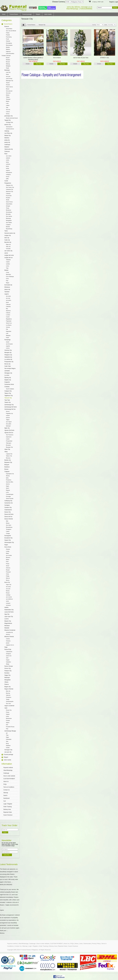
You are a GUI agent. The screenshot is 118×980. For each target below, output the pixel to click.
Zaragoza (8, 654)
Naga (6, 647)
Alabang (7, 131)
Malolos (8, 49)
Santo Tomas (9, 202)
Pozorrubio (9, 196)
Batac (7, 553)
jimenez (8, 634)
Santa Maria (9, 29)
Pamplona (9, 480)
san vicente (9, 597)
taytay (8, 168)
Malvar (8, 95)
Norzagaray (9, 43)
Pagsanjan (9, 321)
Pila (7, 329)
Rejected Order (8, 812)
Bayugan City (9, 447)
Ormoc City (8, 668)
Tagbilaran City (9, 396)
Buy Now (39, 64)
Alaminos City (9, 191)
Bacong (8, 693)
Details (28, 64)
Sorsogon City (8, 750)
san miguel (9, 422)
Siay (7, 741)
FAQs (5, 784)
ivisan (7, 716)
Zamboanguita (10, 701)
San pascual (9, 91)
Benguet (7, 465)
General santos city (10, 233)
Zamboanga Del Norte (11, 407)
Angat (8, 68)
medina (8, 639)
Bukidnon (7, 467)
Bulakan (8, 60)
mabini (8, 105)
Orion (7, 279)
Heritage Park (9, 122)
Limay (8, 272)
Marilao (8, 47)
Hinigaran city (8, 355)
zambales (7, 371)
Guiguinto (7, 382)
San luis (8, 110)
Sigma (8, 723)
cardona (8, 164)
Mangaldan (9, 220)
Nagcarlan (9, 331)
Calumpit (8, 56)
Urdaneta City (9, 189)
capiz (6, 708)
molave (8, 416)
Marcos (8, 578)
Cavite (6, 181)
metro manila (48, 14)
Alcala (8, 200)
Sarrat (8, 566)
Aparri (8, 488)
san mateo (9, 156)
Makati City (8, 136)
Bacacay (8, 458)
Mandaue (7, 626)
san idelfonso (9, 599)
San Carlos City (10, 187)
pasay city (7, 142)
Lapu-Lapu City (9, 617)
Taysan (8, 83)
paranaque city (9, 116)
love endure (57, 58)
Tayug (8, 208)
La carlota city (8, 359)
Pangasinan (8, 183)
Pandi (7, 39)
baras (7, 166)
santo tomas (9, 79)
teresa (8, 177)
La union (7, 375)
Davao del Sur (8, 517)
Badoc (8, 560)
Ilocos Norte (8, 547)
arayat (8, 342)
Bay (7, 309)
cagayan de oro (10, 645)
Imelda (8, 748)
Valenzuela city (9, 149)
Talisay (8, 97)
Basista (8, 227)
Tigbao (8, 420)
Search (5, 795)
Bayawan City (8, 462)
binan (7, 302)
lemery (8, 114)
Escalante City (8, 538)
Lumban (8, 315)
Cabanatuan (9, 652)
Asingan (8, 206)
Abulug (8, 476)
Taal (7, 107)
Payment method (8, 768)
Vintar (8, 574)
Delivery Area (7, 809)
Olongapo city (8, 373)
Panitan (8, 720)
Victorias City (8, 350)
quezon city (8, 125)
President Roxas (10, 727)
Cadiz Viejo (8, 366)
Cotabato (7, 387)
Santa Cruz (9, 323)
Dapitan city (8, 380)
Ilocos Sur (7, 582)
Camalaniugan (10, 494)
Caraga (8, 533)
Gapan (8, 660)
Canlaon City (8, 507)
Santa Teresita (10, 498)
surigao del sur (9, 258)
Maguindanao (8, 623)
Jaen (7, 658)
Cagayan (7, 471)
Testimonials (87, 944)
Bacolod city (8, 242)
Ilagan (8, 486)
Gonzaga (8, 496)
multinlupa (7, 145)
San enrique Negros (10, 368)
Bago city (8, 244)
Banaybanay (9, 527)
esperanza (9, 437)
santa (7, 601)
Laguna (7, 294)
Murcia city (7, 364)
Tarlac (6, 231)
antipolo (8, 158)
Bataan (6, 270)
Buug (7, 743)
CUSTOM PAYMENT (9, 779)
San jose (8, 93)
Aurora (8, 411)
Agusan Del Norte (9, 430)
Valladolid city (8, 357)
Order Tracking (8, 807)
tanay (7, 162)
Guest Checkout (8, 815)
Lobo (7, 103)
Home (4, 14)
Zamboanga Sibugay (10, 731)
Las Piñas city (8, 133)
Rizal (6, 154)
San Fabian (9, 223)
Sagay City (7, 675)
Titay (7, 735)
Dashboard (6, 798)
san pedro (9, 300)
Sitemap (6, 793)
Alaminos (8, 311)
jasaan (8, 643)
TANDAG (8, 260)
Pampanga (7, 340)
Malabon (7, 147)
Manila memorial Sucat (12, 118)
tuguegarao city (10, 474)
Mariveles (8, 274)
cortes (8, 266)
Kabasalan (9, 739)
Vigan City (9, 585)
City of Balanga (10, 276)
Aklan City (7, 449)
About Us (6, 781)
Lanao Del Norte (9, 612)
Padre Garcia (9, 87)
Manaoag (8, 218)
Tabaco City (8, 393)
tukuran (8, 418)
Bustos (8, 58)
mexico (8, 348)
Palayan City (8, 671)
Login (116, 2)
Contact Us (6, 790)
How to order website (9, 776)
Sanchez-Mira (10, 482)
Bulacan (7, 26)
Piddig (8, 576)
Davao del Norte (9, 514)
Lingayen (8, 225)
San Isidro (9, 525)
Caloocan (7, 151)
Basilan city (8, 460)
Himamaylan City (9, 542)
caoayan (8, 603)
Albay (6, 452)
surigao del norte (9, 255)
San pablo (9, 424)
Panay (8, 712)
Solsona (8, 568)
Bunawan (8, 445)
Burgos (8, 570)
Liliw (7, 333)
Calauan (8, 313)
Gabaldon (8, 662)
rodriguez (8, 175)
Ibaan (7, 74)
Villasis (6, 682)
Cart (5, 801)
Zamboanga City (9, 405)
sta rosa (8, 298)
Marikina (7, 138)
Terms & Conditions (9, 787)
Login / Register (8, 804)
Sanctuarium (9, 127)
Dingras (8, 549)
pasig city (7, 140)
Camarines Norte (9, 384)
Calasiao (8, 194)
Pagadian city (9, 413)
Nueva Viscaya (9, 666)
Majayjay (8, 335)
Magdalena (9, 319)
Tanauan (8, 99)
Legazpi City (9, 454)
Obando (8, 41)
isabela (6, 607)
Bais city (8, 691)
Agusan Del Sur (9, 433)
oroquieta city (9, 632)
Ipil (7, 733)
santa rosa (9, 656)
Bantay (8, 591)
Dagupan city (9, 185)
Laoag (8, 551)
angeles (8, 346)
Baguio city (8, 687)
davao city (7, 289)
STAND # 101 (104, 58)
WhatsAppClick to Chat (43, 8)
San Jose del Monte (11, 31)
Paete (8, 338)
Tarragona (9, 529)
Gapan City (8, 540)
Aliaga (8, 664)
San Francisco (10, 435)
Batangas (7, 70)
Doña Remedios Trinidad (8, 54)
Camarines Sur (9, 503)
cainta (8, 160)
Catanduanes (8, 510)
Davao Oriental (9, 519)
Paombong (9, 37)
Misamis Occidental (10, 630)
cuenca (8, 112)
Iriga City (7, 614)
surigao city (8, 235)
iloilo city (7, 238)
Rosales (8, 198)
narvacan (8, 605)
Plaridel (8, 35)
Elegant (38, 14)
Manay (8, 523)
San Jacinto (9, 216)
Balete (8, 101)
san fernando (9, 344)
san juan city (8, 752)
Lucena (6, 619)
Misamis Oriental (9, 637)
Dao (7, 725)
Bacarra (8, 557)
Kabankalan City (9, 610)
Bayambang (9, 229)
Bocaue (8, 62)
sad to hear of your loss (81, 58)
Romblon (7, 673)
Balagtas (8, 66)
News (77, 944)
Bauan (8, 89)
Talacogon (9, 443)
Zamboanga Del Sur (10, 409)
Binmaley (8, 214)
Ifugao (6, 545)
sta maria (8, 296)
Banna (8, 580)
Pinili (7, 562)
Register (112, 2)
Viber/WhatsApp (8, 770)
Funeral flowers (14, 14)
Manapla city (8, 353)
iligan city (7, 428)
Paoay (8, 564)
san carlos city (8, 251)
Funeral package (27, 14)
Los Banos (9, 325)
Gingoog (8, 641)
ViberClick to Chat (51, 8)
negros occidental (9, 706)
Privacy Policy (96, 944)
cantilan (8, 264)
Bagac (8, 283)
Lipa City (8, 72)
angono (8, 170)
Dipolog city (8, 378)
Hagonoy (8, 51)
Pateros (7, 684)
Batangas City (10, 81)
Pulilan (8, 33)
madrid (8, 262)
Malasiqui (7, 678)
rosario (8, 439)
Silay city (8, 246)
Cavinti (8, 317)
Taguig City (8, 120)
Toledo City (8, 402)
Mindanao (7, 287)
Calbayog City (8, 501)
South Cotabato (10, 389)
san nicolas (9, 555)
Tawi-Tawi (7, 400)
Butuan (6, 469)
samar (6, 253)
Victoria (8, 327)
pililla (7, 179)
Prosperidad (9, 441)
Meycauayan (9, 45)
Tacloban (7, 292)
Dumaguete (8, 536)
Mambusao (9, 718)
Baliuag (8, 64)
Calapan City (8, 391)
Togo (7, 268)
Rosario (8, 85)
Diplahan (8, 745)
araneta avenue (10, 129)
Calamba (8, 306)
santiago (8, 595)
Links (81, 944)
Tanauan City (8, 398)
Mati (7, 521)
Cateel (8, 531)
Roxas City (9, 710)
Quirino (8, 484)
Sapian (8, 714)
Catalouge (6, 773)
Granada (8, 249)
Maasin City (8, 621)
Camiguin (7, 505)
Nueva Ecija (8, 649)
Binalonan (9, 210)
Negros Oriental (9, 689)
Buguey (8, 490)
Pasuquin (8, 572)
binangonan (9, 172)
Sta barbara (9, 212)
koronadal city (8, 285)
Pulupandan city (9, 362)
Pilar (7, 281)
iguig (7, 478)
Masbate (7, 628)
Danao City (8, 512)
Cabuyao (8, 304)
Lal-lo (7, 492)
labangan (8, 426)
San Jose (8, 704)
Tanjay (8, 699)
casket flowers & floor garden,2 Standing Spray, (33, 59)
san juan (8, 76)
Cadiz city (7, 240)
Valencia (8, 695)
